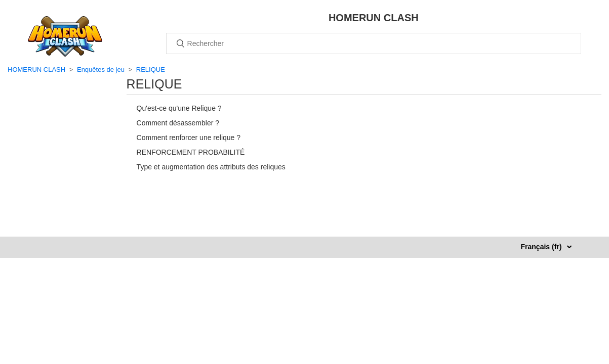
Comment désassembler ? (178, 123)
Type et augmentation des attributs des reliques (211, 167)
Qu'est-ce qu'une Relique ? (179, 108)
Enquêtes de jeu (101, 70)
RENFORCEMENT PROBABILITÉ (191, 152)
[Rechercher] (374, 43)
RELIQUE (151, 70)
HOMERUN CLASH (36, 70)
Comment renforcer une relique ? (189, 138)
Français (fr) (542, 247)
